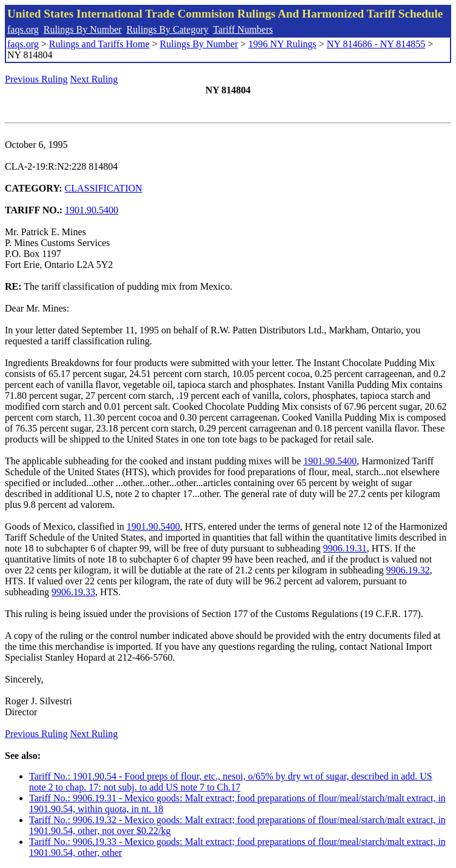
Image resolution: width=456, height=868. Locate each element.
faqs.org (23, 29)
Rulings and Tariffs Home (99, 44)
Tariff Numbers (243, 29)
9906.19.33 (73, 592)
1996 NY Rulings (283, 44)
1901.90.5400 (92, 210)
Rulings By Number (83, 29)
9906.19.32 (408, 570)
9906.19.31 (345, 548)
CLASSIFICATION (104, 188)
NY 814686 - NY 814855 (376, 44)
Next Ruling (94, 79)
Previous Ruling (36, 79)
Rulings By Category (168, 29)
